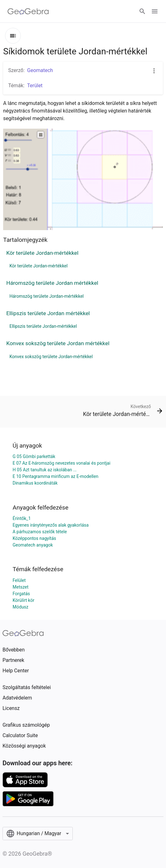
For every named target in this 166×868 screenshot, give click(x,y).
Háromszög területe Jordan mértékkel (52, 283)
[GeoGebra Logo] (28, 11)
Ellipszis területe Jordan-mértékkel (43, 326)
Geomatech (40, 70)
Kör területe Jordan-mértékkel (42, 253)
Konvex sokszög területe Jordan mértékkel (58, 343)
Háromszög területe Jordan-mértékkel (47, 296)
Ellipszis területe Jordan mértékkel (48, 313)
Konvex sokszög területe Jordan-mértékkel (51, 357)
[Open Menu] (155, 11)
